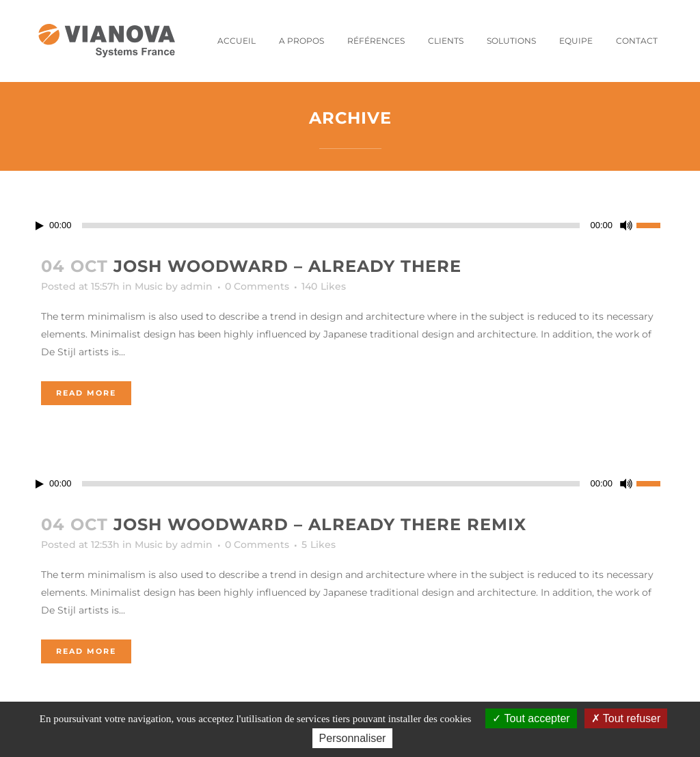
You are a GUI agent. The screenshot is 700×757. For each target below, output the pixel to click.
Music (149, 286)
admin (197, 286)
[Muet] (626, 225)
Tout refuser (626, 718)
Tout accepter (531, 718)
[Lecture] (40, 226)
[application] (350, 225)
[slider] (331, 225)
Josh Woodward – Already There (287, 266)
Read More (86, 393)
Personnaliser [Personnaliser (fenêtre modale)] (353, 738)
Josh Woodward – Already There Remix (320, 524)
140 (324, 286)
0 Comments (257, 286)
